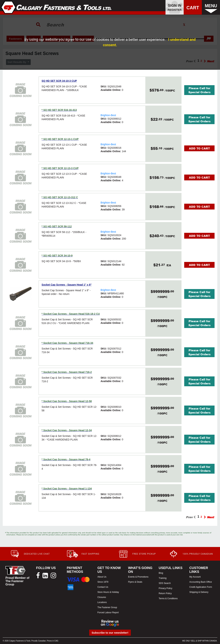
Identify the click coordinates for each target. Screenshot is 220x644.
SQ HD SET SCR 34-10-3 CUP (59, 81)
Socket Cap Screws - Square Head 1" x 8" (67, 285)
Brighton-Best (108, 115)
